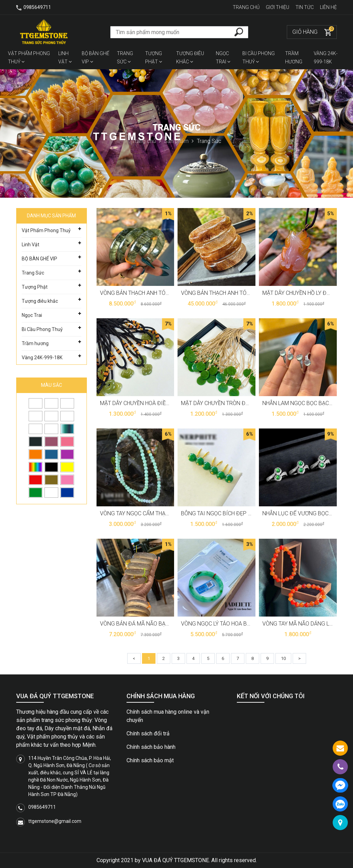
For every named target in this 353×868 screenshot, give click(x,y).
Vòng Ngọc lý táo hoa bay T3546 (225, 624)
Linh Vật (65, 58)
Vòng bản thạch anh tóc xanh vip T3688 (156, 293)
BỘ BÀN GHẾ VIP (95, 58)
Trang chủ (247, 7)
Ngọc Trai (223, 58)
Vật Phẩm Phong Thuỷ (29, 58)
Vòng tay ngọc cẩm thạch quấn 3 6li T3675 (159, 513)
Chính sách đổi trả (148, 733)
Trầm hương (294, 58)
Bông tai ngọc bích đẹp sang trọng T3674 (240, 513)
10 (283, 658)
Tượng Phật (154, 58)
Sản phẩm (179, 141)
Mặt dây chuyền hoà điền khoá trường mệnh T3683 (171, 403)
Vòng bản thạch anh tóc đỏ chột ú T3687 (238, 293)
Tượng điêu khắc (190, 58)
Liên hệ (328, 7)
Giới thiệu (278, 7)
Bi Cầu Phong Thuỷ (259, 58)
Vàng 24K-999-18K (326, 58)
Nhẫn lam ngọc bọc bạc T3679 (304, 403)
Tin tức (305, 7)
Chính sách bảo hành (151, 747)
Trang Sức (125, 58)
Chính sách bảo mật (150, 760)
